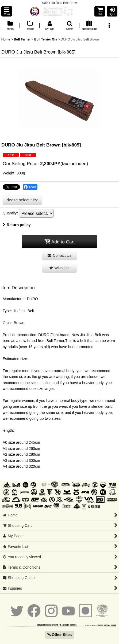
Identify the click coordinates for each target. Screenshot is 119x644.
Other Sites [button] (60, 635)
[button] (7, 11)
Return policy (17, 225)
